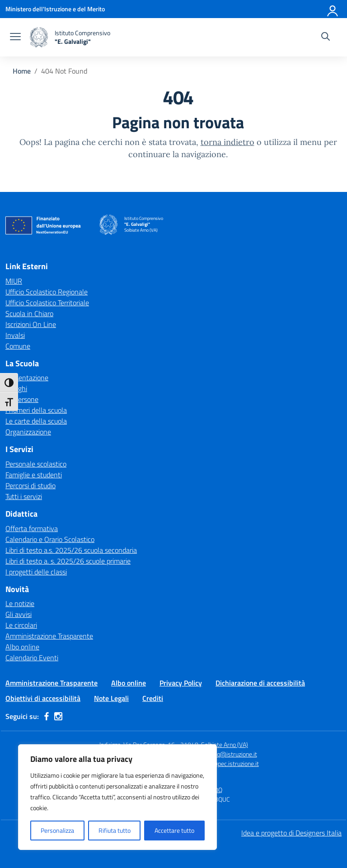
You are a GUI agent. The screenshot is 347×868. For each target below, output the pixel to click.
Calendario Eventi (32, 658)
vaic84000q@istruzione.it (223, 754)
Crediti (153, 698)
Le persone (22, 399)
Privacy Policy (181, 683)
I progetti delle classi (36, 572)
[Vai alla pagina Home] (22, 71)
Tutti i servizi (24, 496)
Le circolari (21, 625)
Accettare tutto (174, 830)
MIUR (14, 281)
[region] (117, 797)
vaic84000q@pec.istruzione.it (219, 763)
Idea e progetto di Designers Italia (291, 833)
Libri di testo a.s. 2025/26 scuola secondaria (71, 550)
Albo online (22, 647)
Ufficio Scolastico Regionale (47, 292)
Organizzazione (28, 432)
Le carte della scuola (36, 421)
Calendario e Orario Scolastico (50, 539)
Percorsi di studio (30, 485)
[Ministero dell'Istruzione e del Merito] (55, 9)
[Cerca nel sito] (326, 37)
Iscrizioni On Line (31, 324)
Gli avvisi (19, 614)
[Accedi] (333, 9)
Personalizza (57, 830)
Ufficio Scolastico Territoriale (47, 303)
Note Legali (111, 698)
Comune (18, 346)
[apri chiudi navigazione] (15, 37)
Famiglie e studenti (34, 475)
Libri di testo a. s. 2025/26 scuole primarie (68, 561)
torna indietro (227, 142)
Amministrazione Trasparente (49, 636)
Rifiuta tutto (115, 830)
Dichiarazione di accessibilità (260, 683)
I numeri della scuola (36, 410)
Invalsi (15, 335)
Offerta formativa (32, 528)
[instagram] (58, 716)
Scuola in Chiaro (29, 313)
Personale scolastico (36, 464)
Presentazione (27, 378)
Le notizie (20, 603)
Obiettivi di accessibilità (43, 698)
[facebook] (47, 716)
